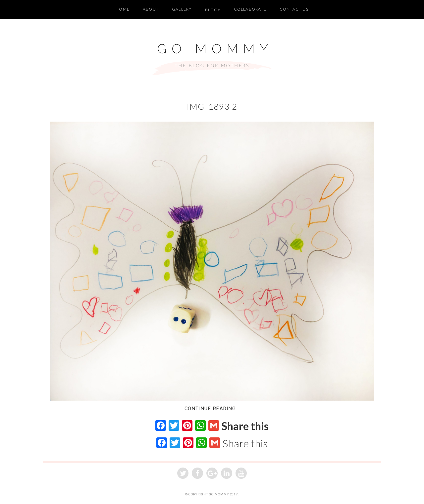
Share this (245, 426)
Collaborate (250, 9)
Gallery (182, 9)
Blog (212, 10)
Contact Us (294, 9)
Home (123, 9)
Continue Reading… (212, 409)
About (151, 9)
